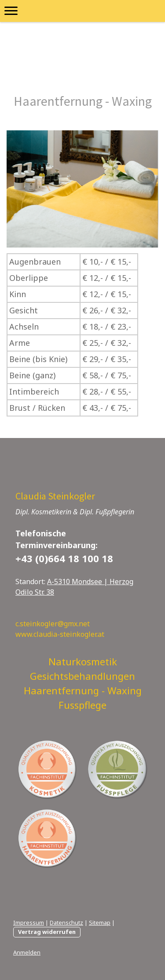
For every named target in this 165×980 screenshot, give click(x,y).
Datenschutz (66, 923)
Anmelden (27, 952)
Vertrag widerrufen (47, 932)
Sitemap (100, 923)
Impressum (29, 923)
